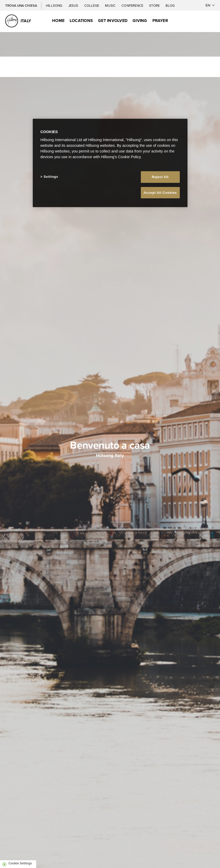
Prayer (160, 21)
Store (155, 5)
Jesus (74, 5)
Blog (170, 5)
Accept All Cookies (160, 192)
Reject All (160, 177)
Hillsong (55, 5)
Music (111, 5)
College (92, 5)
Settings (51, 177)
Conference (133, 5)
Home (58, 21)
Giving (140, 21)
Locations (81, 21)
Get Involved (113, 21)
